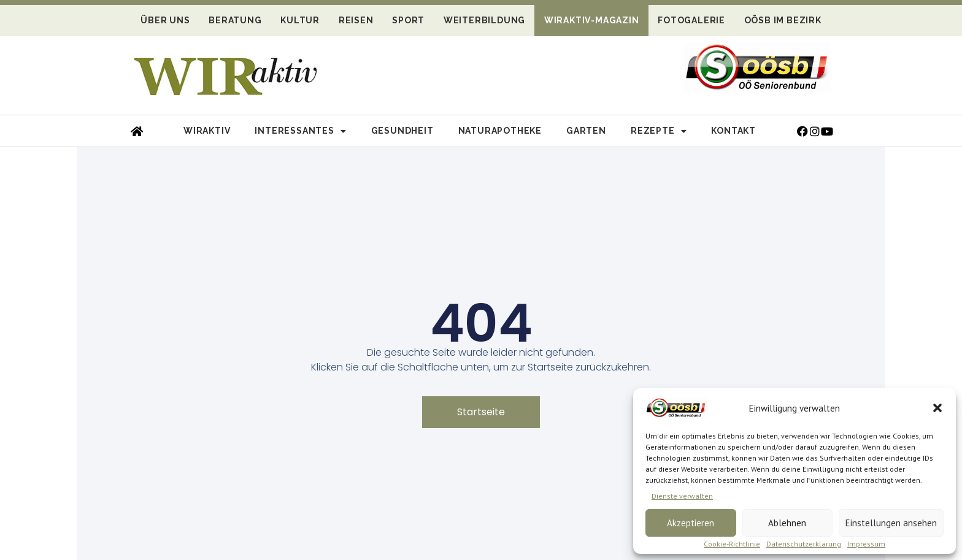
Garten (586, 131)
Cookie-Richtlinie (732, 544)
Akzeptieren (691, 523)
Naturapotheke (500, 131)
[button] (937, 408)
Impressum (866, 544)
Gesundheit (402, 131)
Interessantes (300, 131)
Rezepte (659, 131)
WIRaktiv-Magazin (592, 20)
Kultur (300, 20)
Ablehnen (787, 523)
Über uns (165, 20)
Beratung (235, 20)
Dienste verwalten (682, 496)
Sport (408, 20)
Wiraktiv (207, 131)
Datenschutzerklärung (804, 544)
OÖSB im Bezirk (783, 20)
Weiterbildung (484, 20)
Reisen (356, 20)
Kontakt (733, 131)
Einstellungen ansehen (891, 523)
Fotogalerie (691, 20)
